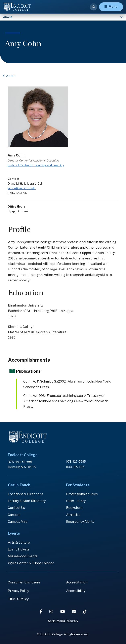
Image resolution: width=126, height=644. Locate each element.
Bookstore (74, 508)
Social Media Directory (63, 621)
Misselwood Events (23, 556)
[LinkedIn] (74, 612)
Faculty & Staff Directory (27, 501)
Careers (14, 515)
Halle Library (76, 501)
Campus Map (18, 522)
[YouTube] (63, 612)
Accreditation (77, 582)
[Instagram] (52, 612)
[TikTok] (85, 612)
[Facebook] (41, 612)
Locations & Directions (26, 494)
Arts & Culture (19, 543)
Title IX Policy (18, 599)
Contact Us (16, 508)
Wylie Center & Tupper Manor (31, 563)
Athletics (73, 515)
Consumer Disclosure (24, 582)
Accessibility (76, 591)
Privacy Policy (18, 591)
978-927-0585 (76, 461)
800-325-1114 (75, 467)
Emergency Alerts (80, 522)
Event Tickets (19, 549)
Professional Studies (82, 494)
